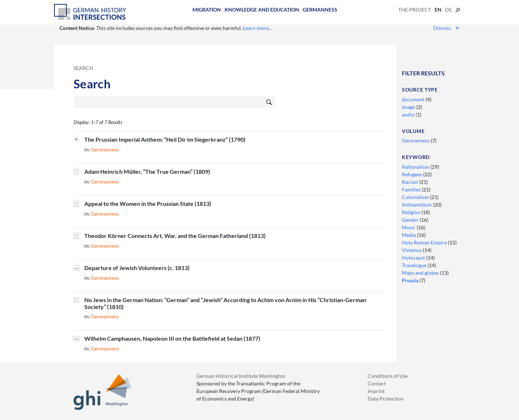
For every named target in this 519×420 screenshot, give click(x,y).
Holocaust (414, 258)
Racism (411, 182)
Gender (411, 220)
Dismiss (446, 28)
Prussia (411, 280)
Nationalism (416, 167)
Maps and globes (421, 273)
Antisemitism (417, 205)
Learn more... (257, 28)
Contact (377, 383)
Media (409, 235)
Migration (207, 10)
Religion (412, 212)
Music (409, 227)
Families (412, 189)
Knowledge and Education (262, 10)
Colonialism (416, 197)
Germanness (320, 10)
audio (409, 114)
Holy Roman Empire (425, 242)
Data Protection (386, 399)
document (414, 99)
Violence (412, 250)
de (449, 10)
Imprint (376, 391)
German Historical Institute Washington (241, 376)
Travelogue (415, 265)
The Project (415, 10)
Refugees (412, 174)
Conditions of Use (388, 376)
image (409, 107)
